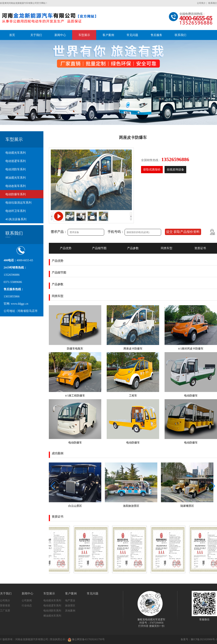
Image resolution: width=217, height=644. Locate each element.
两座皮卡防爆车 (133, 349)
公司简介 (201, 3)
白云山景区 (75, 506)
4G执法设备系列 (16, 219)
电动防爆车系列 (16, 194)
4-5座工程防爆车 (75, 396)
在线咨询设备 (175, 169)
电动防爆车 (191, 396)
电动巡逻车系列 (16, 161)
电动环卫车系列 (16, 211)
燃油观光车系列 (16, 178)
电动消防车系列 (16, 169)
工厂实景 (5, 611)
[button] (213, 486)
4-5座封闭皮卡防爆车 (191, 349)
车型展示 (49, 593)
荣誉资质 (5, 606)
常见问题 (93, 593)
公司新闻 (27, 601)
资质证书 (200, 248)
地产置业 (70, 601)
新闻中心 (27, 593)
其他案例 (70, 611)
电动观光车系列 (16, 153)
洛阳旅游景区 (131, 506)
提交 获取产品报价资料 (183, 232)
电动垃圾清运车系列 (18, 203)
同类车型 (167, 248)
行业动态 (27, 606)
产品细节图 (99, 248)
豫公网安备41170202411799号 (86, 639)
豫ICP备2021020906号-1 (204, 639)
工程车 (133, 396)
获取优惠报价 (152, 169)
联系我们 (213, 3)
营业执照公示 (58, 639)
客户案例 (71, 593)
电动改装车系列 (16, 186)
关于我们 (6, 593)
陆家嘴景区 (187, 506)
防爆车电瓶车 (75, 349)
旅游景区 (70, 606)
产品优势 (66, 248)
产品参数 (133, 248)
